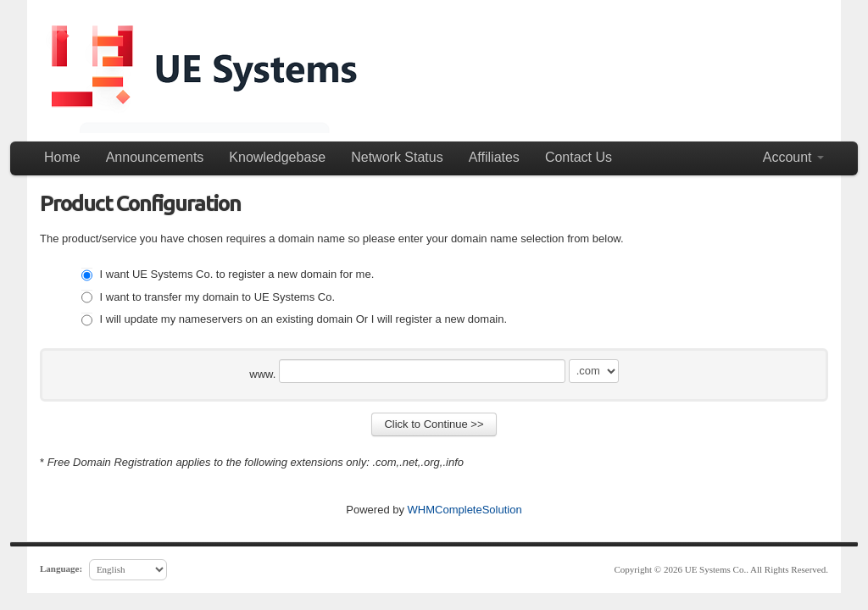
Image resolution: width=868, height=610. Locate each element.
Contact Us (579, 157)
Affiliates (494, 157)
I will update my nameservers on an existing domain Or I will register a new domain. (294, 319)
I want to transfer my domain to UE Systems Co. (208, 297)
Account (793, 157)
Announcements (155, 157)
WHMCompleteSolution (465, 510)
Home (62, 157)
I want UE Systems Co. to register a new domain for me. (228, 274)
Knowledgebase (277, 157)
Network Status (397, 157)
